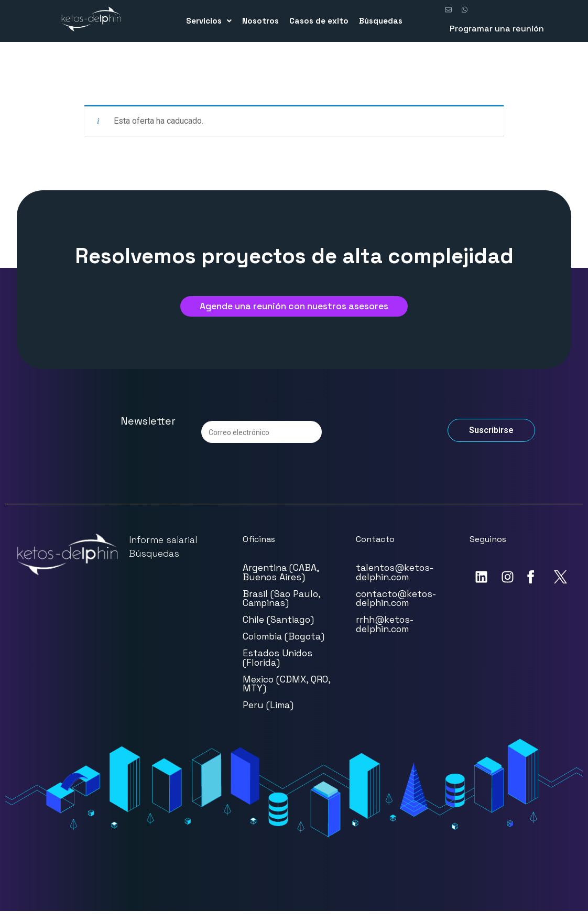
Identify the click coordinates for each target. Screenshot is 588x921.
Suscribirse (491, 440)
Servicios (209, 21)
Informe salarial (163, 549)
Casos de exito (319, 21)
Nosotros (260, 21)
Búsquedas (381, 21)
